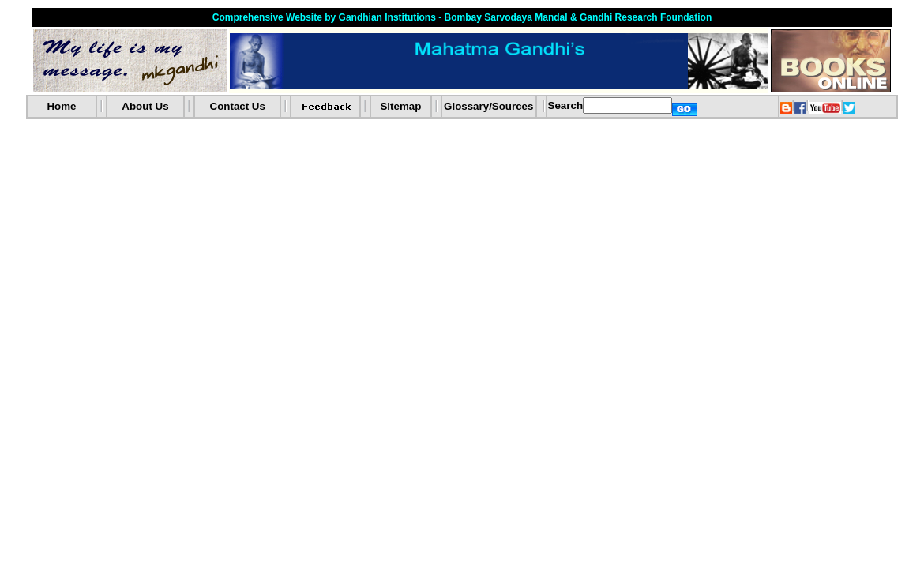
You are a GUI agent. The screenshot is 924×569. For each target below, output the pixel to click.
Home (61, 106)
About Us (145, 106)
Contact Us (238, 106)
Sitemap (400, 106)
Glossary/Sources (488, 106)
